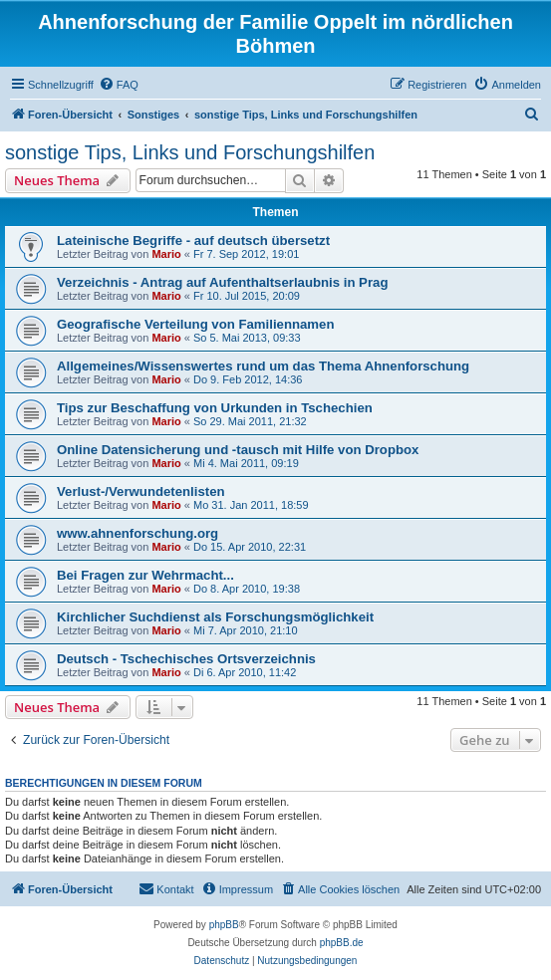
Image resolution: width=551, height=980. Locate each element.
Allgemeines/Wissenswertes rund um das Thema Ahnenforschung (263, 366)
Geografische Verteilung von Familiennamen (195, 324)
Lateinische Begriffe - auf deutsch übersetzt (193, 241)
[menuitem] (119, 85)
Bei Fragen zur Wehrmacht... (145, 575)
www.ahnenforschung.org (138, 533)
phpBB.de (342, 943)
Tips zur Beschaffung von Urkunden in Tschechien (215, 408)
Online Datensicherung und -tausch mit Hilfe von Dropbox (238, 450)
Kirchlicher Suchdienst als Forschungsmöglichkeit (215, 617)
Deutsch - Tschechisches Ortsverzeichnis (186, 659)
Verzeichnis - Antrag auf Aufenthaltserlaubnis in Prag (222, 282)
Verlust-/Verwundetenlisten (141, 491)
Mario (166, 254)
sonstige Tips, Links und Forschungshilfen (190, 152)
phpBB (224, 925)
